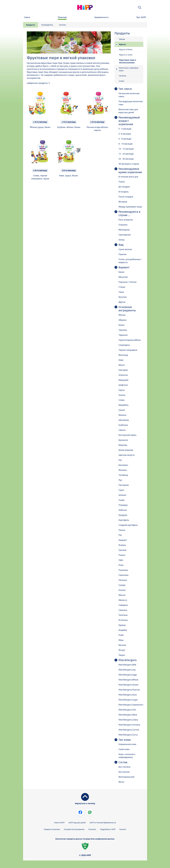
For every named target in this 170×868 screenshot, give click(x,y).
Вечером (123, 202)
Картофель (124, 520)
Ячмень (122, 545)
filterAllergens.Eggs (128, 675)
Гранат (122, 410)
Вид (121, 245)
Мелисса (123, 600)
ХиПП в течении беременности (103, 823)
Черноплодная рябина (130, 340)
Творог (122, 655)
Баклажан (123, 465)
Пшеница (123, 570)
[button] (140, 7)
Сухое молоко (125, 249)
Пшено (122, 555)
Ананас (122, 395)
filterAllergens (128, 660)
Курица (122, 625)
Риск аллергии (126, 220)
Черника (123, 330)
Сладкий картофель (128, 525)
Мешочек (123, 277)
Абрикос (123, 320)
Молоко (122, 645)
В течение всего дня (128, 177)
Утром (122, 182)
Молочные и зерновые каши (129, 69)
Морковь (123, 445)
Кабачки (123, 510)
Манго (122, 365)
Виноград (123, 355)
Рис (120, 535)
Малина (122, 415)
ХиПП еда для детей (77, 823)
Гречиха (122, 550)
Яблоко (122, 315)
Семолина (123, 575)
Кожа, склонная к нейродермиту (127, 756)
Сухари (122, 585)
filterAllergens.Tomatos (129, 725)
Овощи (122, 39)
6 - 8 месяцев (125, 139)
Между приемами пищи (130, 207)
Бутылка (123, 297)
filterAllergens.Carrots (129, 730)
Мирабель (124, 405)
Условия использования (74, 829)
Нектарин (123, 370)
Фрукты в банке (126, 49)
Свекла (122, 430)
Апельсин (123, 375)
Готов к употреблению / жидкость (130, 261)
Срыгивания (125, 235)
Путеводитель (47, 25)
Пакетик (122, 254)
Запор (121, 240)
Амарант (123, 540)
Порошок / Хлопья (127, 282)
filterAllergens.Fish (127, 710)
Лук (120, 480)
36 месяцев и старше (129, 164)
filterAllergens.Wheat (128, 680)
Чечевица (123, 475)
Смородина (124, 345)
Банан (121, 325)
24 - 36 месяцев (126, 159)
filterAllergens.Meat (128, 715)
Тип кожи (125, 740)
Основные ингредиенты (127, 309)
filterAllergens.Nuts (128, 695)
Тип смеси (125, 89)
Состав (123, 762)
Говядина (123, 605)
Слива (122, 400)
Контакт (63, 25)
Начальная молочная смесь (129, 95)
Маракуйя (123, 380)
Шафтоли (123, 385)
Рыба (121, 635)
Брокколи (123, 440)
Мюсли (122, 595)
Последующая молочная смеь (131, 103)
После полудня (126, 197)
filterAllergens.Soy (127, 670)
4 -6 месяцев (125, 134)
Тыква (121, 500)
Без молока (124, 772)
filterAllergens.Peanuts (129, 690)
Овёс (121, 560)
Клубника (123, 425)
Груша (122, 390)
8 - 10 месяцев (125, 144)
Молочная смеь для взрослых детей (128, 111)
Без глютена (124, 767)
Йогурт (122, 650)
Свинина (123, 610)
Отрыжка (123, 225)
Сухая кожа (124, 749)
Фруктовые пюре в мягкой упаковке (128, 61)
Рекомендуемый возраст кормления (129, 121)
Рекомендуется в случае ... (129, 213)
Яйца (121, 640)
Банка (121, 272)
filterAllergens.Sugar (128, 700)
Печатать (92, 829)
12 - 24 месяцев (126, 154)
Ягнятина (123, 620)
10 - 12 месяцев (126, 149)
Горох (121, 490)
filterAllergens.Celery (128, 720)
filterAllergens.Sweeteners (131, 705)
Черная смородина (128, 350)
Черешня (123, 335)
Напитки (123, 76)
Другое (122, 302)
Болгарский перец (127, 435)
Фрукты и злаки (126, 55)
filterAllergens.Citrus (128, 735)
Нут (120, 460)
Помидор (123, 505)
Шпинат (122, 495)
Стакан (122, 287)
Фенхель (123, 470)
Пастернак (124, 485)
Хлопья (122, 590)
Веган (121, 782)
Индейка (123, 630)
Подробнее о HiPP (108, 829)
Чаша (121, 292)
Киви (121, 360)
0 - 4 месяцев (125, 129)
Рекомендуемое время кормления (130, 171)
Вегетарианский (126, 777)
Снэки (121, 81)
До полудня (124, 187)
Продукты (31, 25)
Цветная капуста (127, 455)
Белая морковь (126, 450)
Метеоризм (124, 230)
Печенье (123, 580)
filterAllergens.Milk (127, 665)
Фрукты (122, 44)
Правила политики (52, 829)
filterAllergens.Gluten (128, 685)
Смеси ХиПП (59, 823)
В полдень (124, 192)
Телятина (123, 615)
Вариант (124, 267)
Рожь (121, 565)
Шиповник (124, 420)
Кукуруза (123, 515)
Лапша (122, 530)
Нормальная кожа (127, 744)
